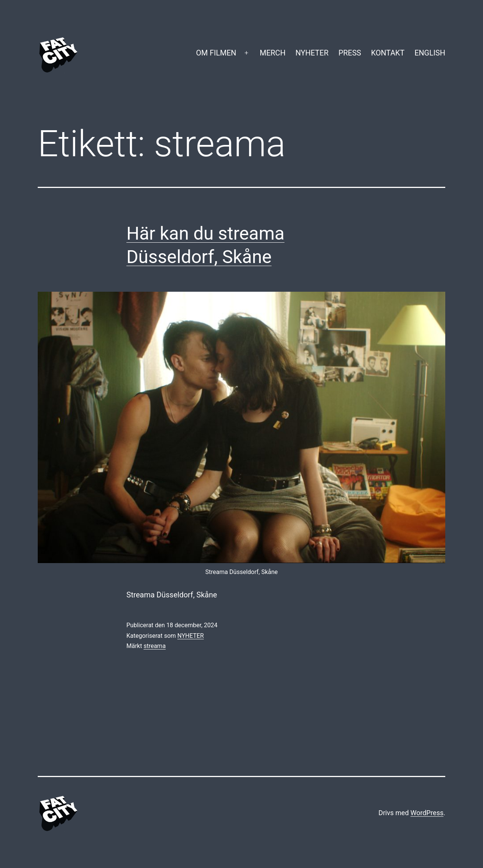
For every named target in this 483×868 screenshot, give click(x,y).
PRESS (350, 53)
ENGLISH (430, 53)
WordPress (427, 813)
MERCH (272, 53)
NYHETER (312, 53)
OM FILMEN (216, 53)
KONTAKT (388, 53)
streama (155, 646)
